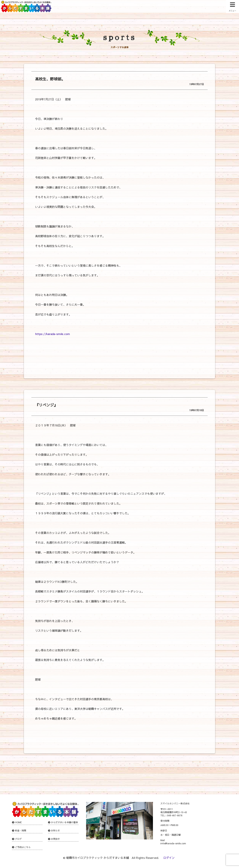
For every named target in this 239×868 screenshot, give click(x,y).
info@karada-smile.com (173, 843)
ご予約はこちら (23, 847)
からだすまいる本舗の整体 (64, 822)
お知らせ (55, 830)
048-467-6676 (175, 815)
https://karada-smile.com (52, 334)
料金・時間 (21, 830)
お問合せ (55, 839)
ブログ (18, 839)
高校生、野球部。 (50, 79)
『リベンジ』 (46, 405)
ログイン (169, 858)
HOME (18, 822)
